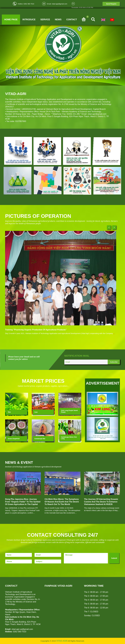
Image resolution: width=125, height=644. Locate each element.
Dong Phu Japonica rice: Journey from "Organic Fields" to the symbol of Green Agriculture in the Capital (23, 502)
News (58, 20)
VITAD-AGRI (62, 641)
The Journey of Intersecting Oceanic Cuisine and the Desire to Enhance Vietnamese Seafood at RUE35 (101, 502)
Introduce (29, 20)
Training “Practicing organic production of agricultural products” (36, 330)
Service (45, 20)
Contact (72, 20)
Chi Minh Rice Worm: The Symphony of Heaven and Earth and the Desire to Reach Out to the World (62, 502)
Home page (11, 20)
